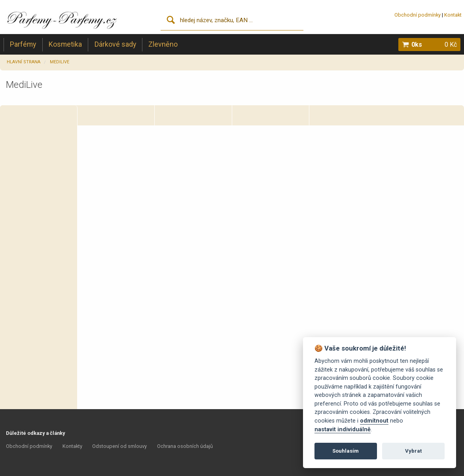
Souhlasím (346, 451)
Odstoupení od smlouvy (119, 446)
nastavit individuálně (343, 430)
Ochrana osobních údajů (185, 446)
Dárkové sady (115, 44)
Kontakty (72, 446)
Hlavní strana (24, 62)
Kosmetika (65, 44)
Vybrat (413, 451)
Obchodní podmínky (418, 15)
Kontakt (453, 15)
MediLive (60, 62)
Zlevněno (163, 44)
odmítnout (374, 421)
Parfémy (23, 44)
